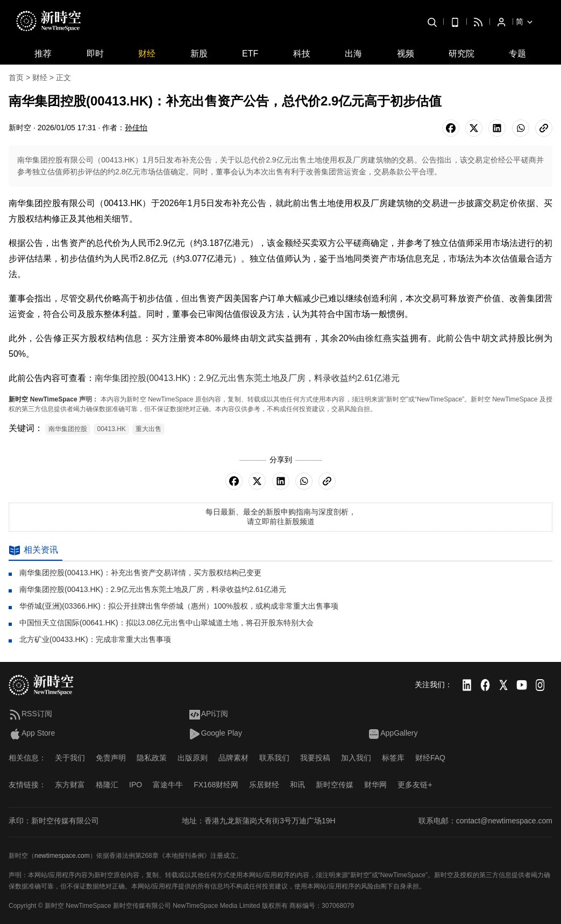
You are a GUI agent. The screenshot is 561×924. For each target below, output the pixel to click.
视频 (406, 54)
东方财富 (70, 785)
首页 (16, 77)
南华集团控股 (68, 429)
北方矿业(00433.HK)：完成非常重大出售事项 (95, 639)
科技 (302, 54)
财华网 (375, 785)
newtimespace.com (62, 856)
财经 (147, 54)
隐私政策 (152, 758)
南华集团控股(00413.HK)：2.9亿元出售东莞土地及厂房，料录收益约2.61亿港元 (247, 378)
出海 (353, 54)
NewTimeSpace (54, 399)
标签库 (393, 758)
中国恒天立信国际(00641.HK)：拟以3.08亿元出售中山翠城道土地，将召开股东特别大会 (166, 623)
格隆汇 (107, 785)
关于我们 (70, 758)
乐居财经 (264, 785)
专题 (517, 54)
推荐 (43, 54)
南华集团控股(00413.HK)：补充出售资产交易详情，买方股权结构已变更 (140, 573)
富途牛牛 (168, 785)
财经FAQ (430, 758)
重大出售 (148, 429)
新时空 (18, 399)
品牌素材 (233, 758)
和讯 (297, 785)
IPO (136, 785)
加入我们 (356, 758)
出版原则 (193, 758)
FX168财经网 (216, 785)
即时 (95, 54)
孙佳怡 (136, 128)
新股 (199, 54)
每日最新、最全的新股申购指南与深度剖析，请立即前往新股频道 (281, 517)
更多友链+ (415, 785)
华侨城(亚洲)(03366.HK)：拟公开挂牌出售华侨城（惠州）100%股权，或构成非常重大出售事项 (179, 606)
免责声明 (111, 758)
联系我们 (274, 758)
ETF (250, 54)
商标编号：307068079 (322, 906)
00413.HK (111, 429)
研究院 (461, 54)
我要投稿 (315, 758)
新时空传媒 (335, 785)
